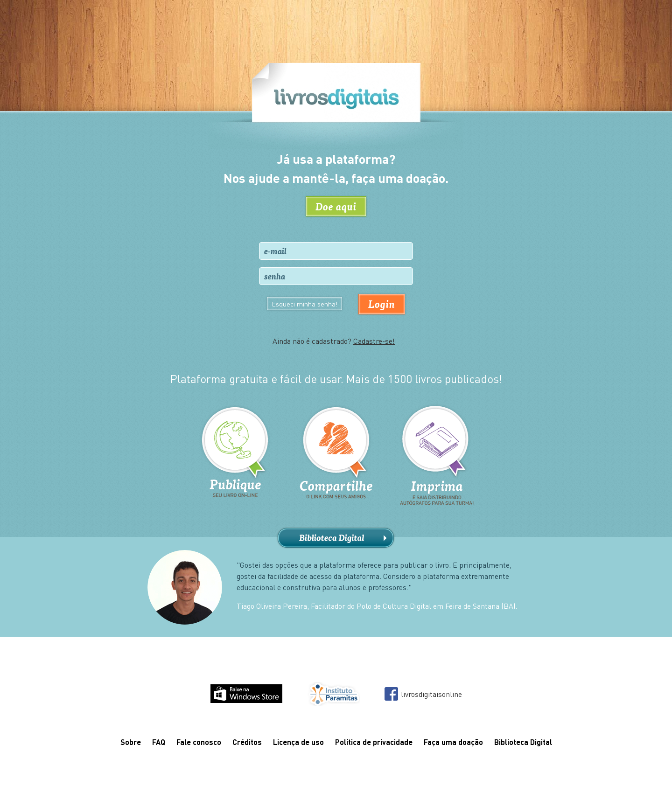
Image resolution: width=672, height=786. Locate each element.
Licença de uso (298, 742)
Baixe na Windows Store (246, 694)
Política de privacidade (374, 742)
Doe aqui (336, 206)
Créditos (247, 742)
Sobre (131, 742)
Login (382, 304)
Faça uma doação (453, 742)
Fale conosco (199, 742)
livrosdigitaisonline (431, 694)
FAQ (159, 742)
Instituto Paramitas (333, 694)
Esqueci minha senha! (304, 304)
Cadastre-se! (374, 341)
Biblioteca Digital (336, 538)
